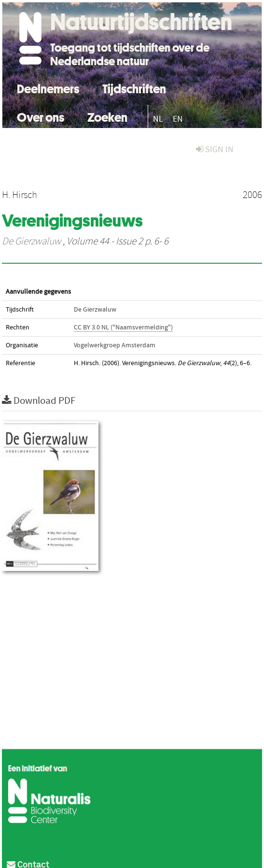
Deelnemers (48, 88)
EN (178, 119)
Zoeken (107, 116)
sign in (215, 149)
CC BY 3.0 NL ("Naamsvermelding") (123, 327)
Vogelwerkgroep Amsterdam (115, 345)
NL (158, 119)
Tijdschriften (134, 88)
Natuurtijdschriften (141, 22)
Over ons (41, 116)
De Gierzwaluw (31, 242)
